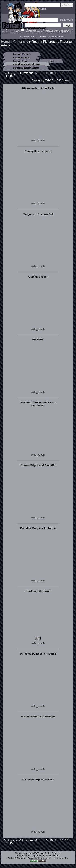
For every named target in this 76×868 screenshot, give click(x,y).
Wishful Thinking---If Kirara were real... (38, 404)
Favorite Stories (21, 58)
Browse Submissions (52, 37)
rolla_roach (38, 141)
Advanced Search (35, 9)
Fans (51, 61)
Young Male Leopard (38, 151)
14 (6, 76)
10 (51, 73)
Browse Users (28, 37)
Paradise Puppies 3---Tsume (38, 654)
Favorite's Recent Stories (26, 68)
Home (5, 42)
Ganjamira (21, 42)
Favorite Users (21, 61)
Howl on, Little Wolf (38, 591)
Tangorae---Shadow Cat (38, 214)
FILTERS (8, 32)
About (19, 32)
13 (67, 73)
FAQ (28, 32)
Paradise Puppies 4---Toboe (38, 528)
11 (56, 73)
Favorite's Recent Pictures (27, 64)
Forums (39, 32)
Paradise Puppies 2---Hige (38, 717)
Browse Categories (58, 32)
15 (11, 76)
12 (62, 73)
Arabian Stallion (38, 277)
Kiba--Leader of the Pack (38, 88)
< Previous (26, 73)
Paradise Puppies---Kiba (38, 780)
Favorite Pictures (22, 54)
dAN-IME (38, 340)
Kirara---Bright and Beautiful (38, 465)
